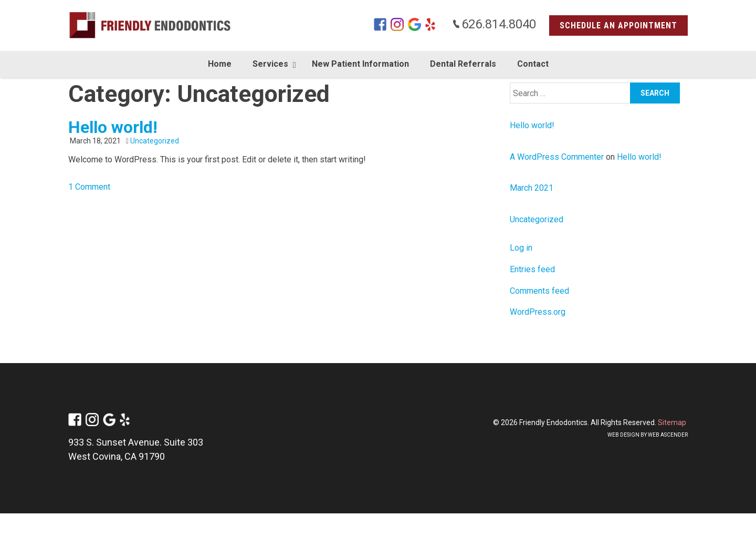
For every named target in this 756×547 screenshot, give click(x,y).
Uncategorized (155, 141)
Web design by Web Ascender (648, 435)
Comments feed (539, 291)
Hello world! (113, 127)
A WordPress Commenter (557, 157)
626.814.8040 (494, 24)
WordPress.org (538, 312)
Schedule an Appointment (618, 25)
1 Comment (89, 187)
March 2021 (532, 188)
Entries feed (532, 269)
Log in (521, 248)
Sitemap (672, 422)
